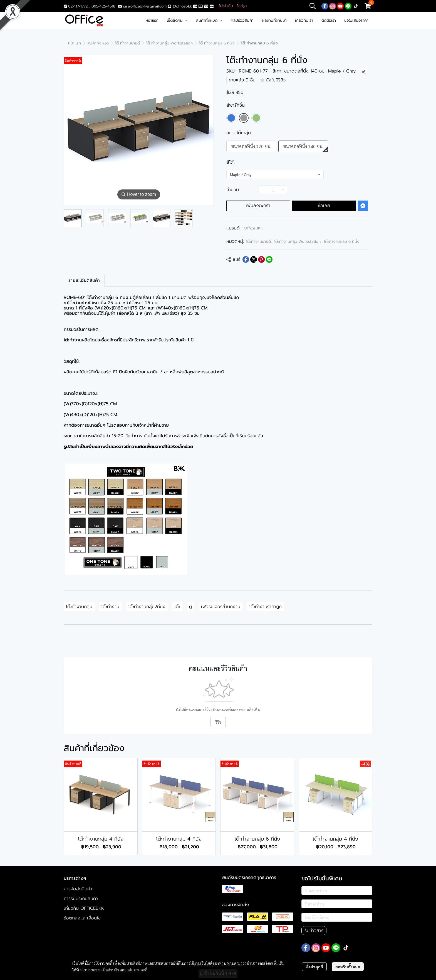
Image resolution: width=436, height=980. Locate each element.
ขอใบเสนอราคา (356, 20)
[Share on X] (254, 259)
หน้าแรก (152, 20)
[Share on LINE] (269, 259)
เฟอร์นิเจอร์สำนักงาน (221, 607)
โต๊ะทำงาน (110, 607)
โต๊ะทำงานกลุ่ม (79, 607)
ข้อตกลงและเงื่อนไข (82, 918)
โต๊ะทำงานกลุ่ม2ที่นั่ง (147, 607)
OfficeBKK (253, 228)
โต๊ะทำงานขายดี (127, 43)
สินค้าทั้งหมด (209, 20)
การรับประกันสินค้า (81, 899)
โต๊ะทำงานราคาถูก (265, 607)
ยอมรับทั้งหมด (348, 967)
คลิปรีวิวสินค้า (242, 20)
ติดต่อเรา (329, 20)
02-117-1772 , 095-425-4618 (90, 6)
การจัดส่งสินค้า (78, 889)
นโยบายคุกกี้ (137, 970)
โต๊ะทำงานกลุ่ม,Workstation (169, 43)
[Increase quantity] (283, 190)
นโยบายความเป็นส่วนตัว (99, 970)
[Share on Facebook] (246, 259)
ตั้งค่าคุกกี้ (314, 967)
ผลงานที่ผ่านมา (274, 20)
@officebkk (182, 6)
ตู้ (191, 607)
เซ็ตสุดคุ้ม (177, 20)
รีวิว (218, 722)
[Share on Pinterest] (261, 259)
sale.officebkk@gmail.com (145, 6)
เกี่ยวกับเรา (304, 20)
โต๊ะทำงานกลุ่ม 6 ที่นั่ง (217, 43)
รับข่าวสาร (314, 931)
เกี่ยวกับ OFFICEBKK (84, 908)
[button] (313, 6)
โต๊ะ (177, 607)
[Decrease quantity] (263, 190)
